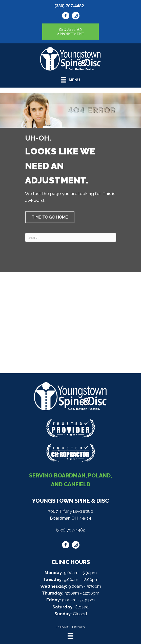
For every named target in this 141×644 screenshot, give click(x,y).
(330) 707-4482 (69, 6)
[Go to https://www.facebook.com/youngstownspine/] (66, 16)
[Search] (71, 237)
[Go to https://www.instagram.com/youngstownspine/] (76, 16)
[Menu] (70, 636)
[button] (50, 217)
